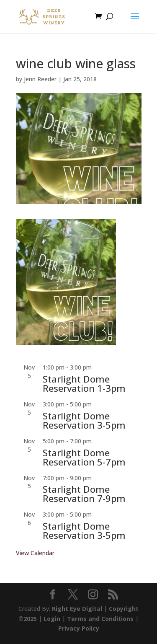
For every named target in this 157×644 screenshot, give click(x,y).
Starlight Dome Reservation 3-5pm (84, 420)
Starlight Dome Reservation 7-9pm (84, 494)
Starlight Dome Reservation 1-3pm (84, 383)
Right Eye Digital (77, 609)
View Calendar (35, 553)
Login (52, 619)
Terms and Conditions (100, 619)
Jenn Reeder (40, 79)
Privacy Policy (79, 628)
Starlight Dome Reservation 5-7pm (84, 457)
